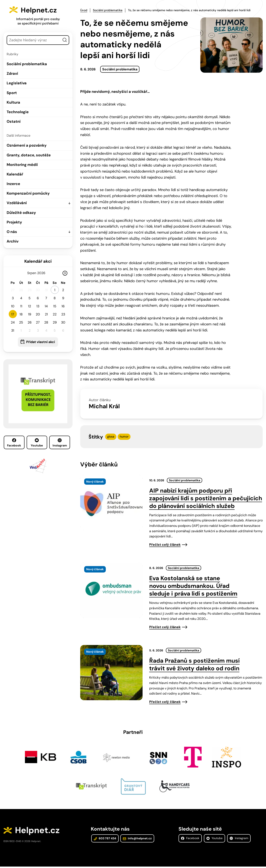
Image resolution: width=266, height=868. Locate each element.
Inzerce (13, 184)
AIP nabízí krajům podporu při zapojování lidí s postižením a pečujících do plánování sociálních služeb (206, 498)
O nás (12, 232)
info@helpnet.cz (136, 840)
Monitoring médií (22, 165)
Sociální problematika (27, 64)
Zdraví (12, 74)
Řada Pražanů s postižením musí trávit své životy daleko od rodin (194, 664)
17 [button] (13, 314)
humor (124, 436)
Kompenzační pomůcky (28, 193)
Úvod (84, 10)
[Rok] (43, 273)
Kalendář (15, 174)
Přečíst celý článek (165, 544)
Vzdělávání (17, 203)
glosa (111, 436)
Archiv (13, 241)
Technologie (18, 112)
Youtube (37, 443)
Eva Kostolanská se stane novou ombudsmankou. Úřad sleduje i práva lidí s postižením (193, 585)
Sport (12, 93)
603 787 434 (105, 840)
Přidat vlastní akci (41, 342)
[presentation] (111, 502)
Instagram (60, 443)
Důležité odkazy (21, 213)
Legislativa (17, 83)
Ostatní (14, 121)
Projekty (14, 222)
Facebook (14, 443)
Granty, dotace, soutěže (29, 155)
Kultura (13, 102)
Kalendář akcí (38, 261)
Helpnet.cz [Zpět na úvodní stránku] (43, 10)
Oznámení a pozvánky (27, 145)
